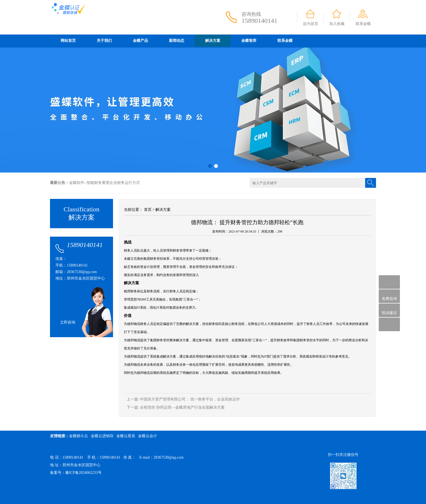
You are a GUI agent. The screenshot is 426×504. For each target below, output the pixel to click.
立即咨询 (68, 322)
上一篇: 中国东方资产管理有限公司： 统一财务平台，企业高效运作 (183, 399)
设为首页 (311, 24)
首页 (148, 210)
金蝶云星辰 (126, 436)
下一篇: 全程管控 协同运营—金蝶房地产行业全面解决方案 (176, 407)
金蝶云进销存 (102, 436)
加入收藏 (337, 24)
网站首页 (68, 41)
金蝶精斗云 (79, 436)
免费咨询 (389, 296)
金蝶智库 (249, 41)
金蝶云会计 (148, 436)
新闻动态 (177, 41)
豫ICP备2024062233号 (83, 473)
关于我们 (104, 41)
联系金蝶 (363, 24)
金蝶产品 (140, 41)
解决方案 (213, 41)
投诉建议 (389, 310)
